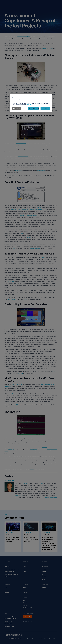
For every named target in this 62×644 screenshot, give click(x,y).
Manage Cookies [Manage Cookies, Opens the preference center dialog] (17, 108)
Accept (45, 108)
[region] (31, 103)
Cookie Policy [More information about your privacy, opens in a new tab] (29, 105)
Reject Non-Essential (34, 108)
